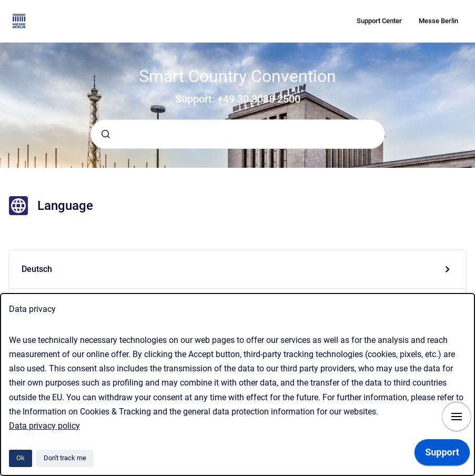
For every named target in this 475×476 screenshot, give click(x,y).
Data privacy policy (44, 426)
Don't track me (65, 458)
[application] (442, 455)
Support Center (379, 21)
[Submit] (106, 134)
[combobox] (238, 134)
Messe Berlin (438, 21)
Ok (21, 458)
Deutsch (37, 269)
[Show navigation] (457, 417)
